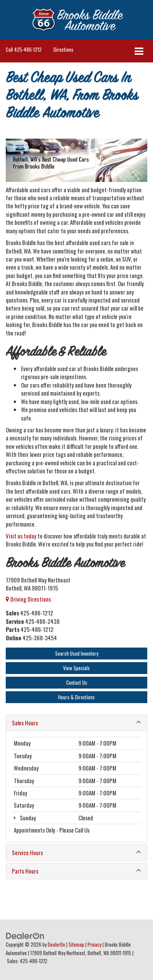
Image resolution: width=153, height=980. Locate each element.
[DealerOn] (25, 935)
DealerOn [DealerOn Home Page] (56, 945)
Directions (63, 49)
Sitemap (76, 945)
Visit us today (21, 536)
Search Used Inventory (77, 653)
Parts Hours (76, 871)
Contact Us (77, 682)
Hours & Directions (76, 697)
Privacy (94, 945)
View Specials (76, 668)
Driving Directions (28, 599)
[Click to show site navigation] (139, 51)
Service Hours (76, 853)
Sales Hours (76, 723)
